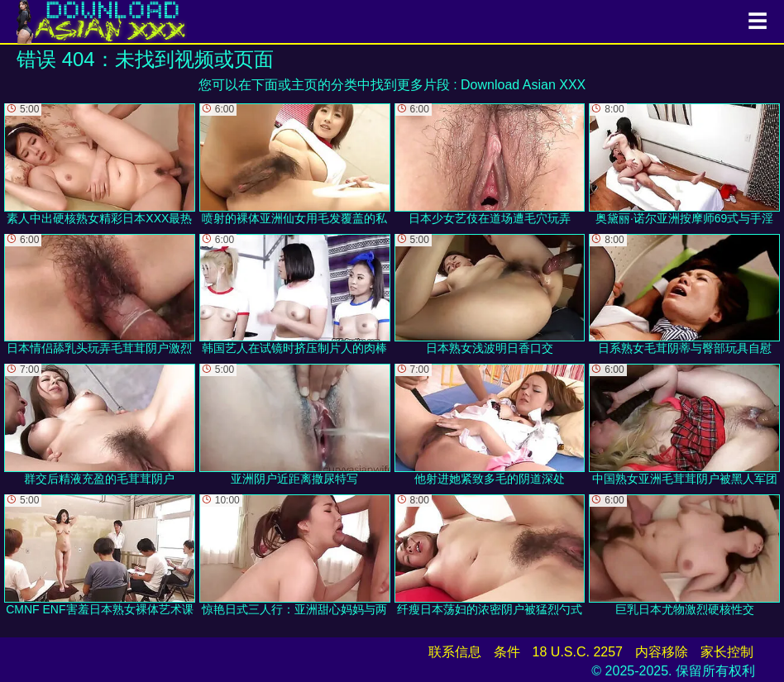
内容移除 (662, 652)
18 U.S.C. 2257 (578, 652)
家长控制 (727, 652)
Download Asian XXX (523, 85)
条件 (507, 652)
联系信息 (455, 652)
